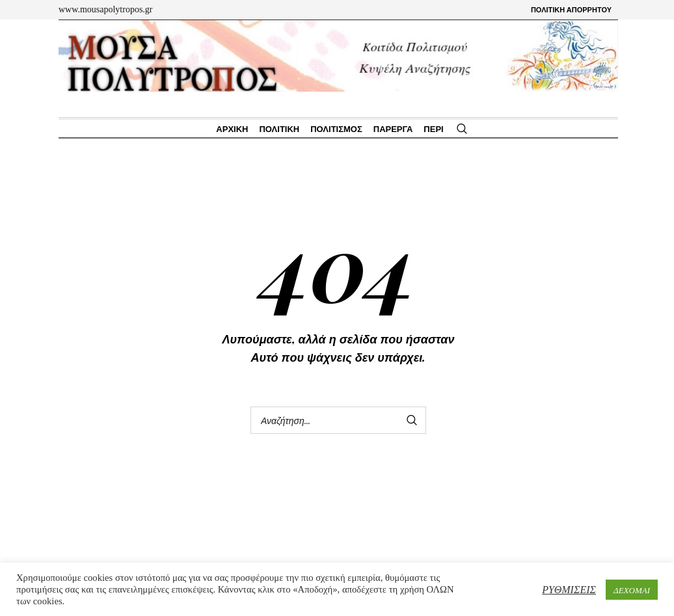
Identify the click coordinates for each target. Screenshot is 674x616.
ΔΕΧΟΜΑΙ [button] (632, 590)
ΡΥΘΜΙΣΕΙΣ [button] (569, 589)
